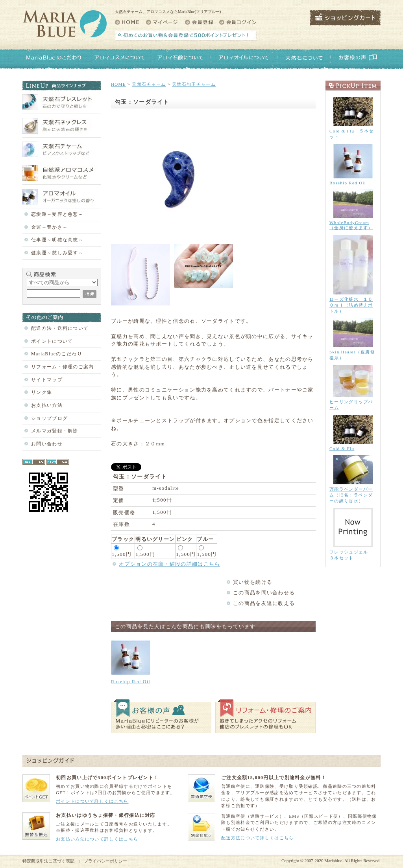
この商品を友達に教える (264, 603)
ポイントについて (52, 341)
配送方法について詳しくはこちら (258, 838)
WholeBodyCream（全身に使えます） (351, 225)
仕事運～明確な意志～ (57, 240)
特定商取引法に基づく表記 (48, 861)
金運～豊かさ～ (49, 227)
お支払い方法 (47, 405)
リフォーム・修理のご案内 (63, 367)
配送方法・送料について (60, 328)
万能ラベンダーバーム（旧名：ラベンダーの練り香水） (351, 495)
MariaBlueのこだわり (57, 354)
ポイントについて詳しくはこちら (92, 801)
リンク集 (42, 392)
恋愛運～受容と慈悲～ (57, 214)
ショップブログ (49, 418)
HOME (118, 84)
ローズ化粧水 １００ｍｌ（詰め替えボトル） (351, 305)
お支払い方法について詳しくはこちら (97, 839)
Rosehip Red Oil (131, 682)
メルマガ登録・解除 (55, 431)
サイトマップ (47, 380)
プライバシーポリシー (105, 861)
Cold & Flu (342, 449)
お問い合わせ (47, 444)
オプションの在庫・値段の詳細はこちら (169, 564)
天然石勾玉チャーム (194, 84)
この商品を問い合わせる (264, 593)
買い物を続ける (253, 582)
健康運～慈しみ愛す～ (57, 253)
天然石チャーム (149, 84)
